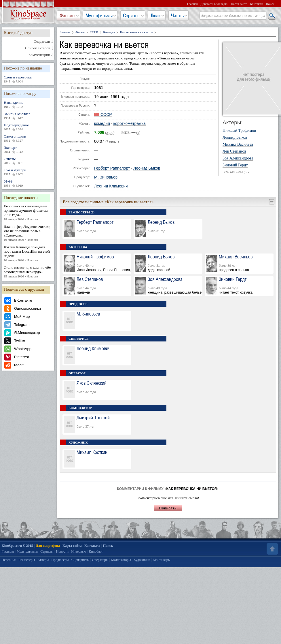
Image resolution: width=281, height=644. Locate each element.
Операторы (100, 560)
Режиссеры (27, 560)
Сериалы (132, 16)
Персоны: (9, 560)
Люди (156, 16)
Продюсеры (60, 560)
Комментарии (39, 55)
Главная (192, 4)
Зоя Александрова (238, 158)
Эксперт (28, 150)
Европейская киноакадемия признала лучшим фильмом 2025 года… (28, 213)
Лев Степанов (234, 151)
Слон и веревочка (28, 79)
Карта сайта (239, 4)
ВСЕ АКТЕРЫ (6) (236, 172)
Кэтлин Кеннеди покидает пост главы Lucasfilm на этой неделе (28, 254)
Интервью (79, 551)
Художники (142, 560)
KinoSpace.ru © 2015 (17, 546)
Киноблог (96, 551)
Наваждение (28, 105)
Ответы (28, 161)
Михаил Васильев (238, 144)
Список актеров (38, 48)
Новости (62, 551)
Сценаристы (80, 560)
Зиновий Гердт (235, 165)
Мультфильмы (99, 16)
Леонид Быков (147, 168)
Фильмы (67, 16)
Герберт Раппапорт (112, 168)
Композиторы (121, 560)
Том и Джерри (28, 172)
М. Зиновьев (106, 177)
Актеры (43, 560)
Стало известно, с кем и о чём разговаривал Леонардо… (28, 272)
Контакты (256, 4)
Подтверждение (28, 127)
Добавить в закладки (214, 4)
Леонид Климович (111, 186)
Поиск (270, 4)
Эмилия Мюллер (28, 116)
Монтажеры (162, 560)
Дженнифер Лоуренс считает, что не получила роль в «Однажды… (28, 233)
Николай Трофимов (239, 131)
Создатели (42, 42)
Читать (177, 16)
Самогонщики (28, 138)
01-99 (28, 183)
